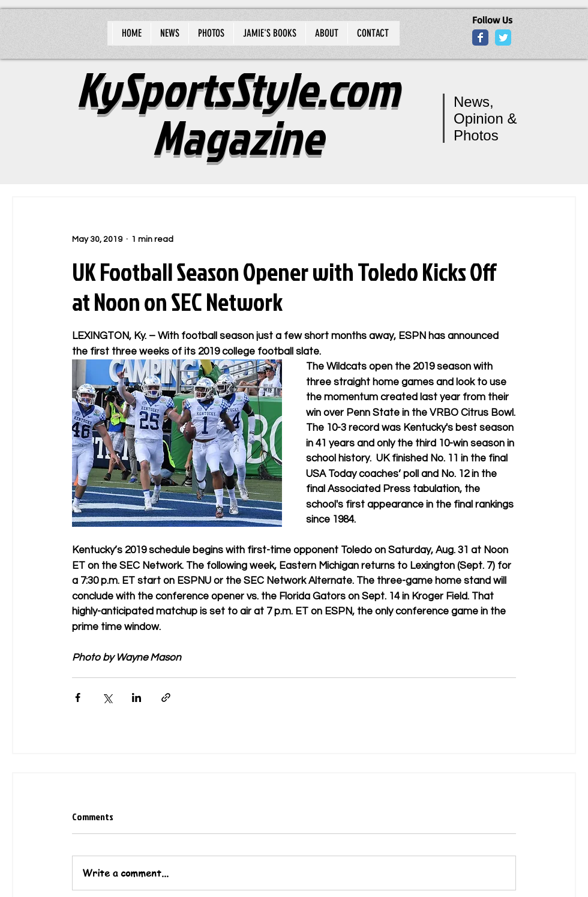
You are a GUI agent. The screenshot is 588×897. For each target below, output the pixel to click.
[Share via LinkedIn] (136, 697)
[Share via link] (166, 697)
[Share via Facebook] (78, 697)
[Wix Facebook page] (480, 37)
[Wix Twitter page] (503, 37)
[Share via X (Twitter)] (107, 697)
